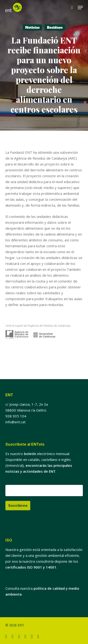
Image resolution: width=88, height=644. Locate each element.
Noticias (32, 27)
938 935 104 (16, 416)
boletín (30, 454)
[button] (80, 8)
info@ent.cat (15, 422)
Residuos (55, 27)
